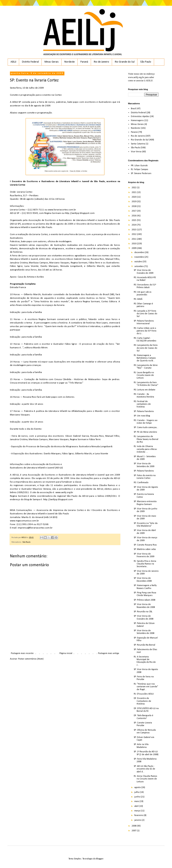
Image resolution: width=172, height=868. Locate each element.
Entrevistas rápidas (140, 116)
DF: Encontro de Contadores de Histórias (142, 701)
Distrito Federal (30, 62)
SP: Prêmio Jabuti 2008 (144, 600)
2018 (134, 206)
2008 (134, 826)
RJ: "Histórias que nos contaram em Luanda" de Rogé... (146, 687)
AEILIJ (13, 62)
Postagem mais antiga (109, 653)
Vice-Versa (136, 152)
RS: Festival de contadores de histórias (142, 404)
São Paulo (146, 62)
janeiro (138, 820)
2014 (134, 225)
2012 (134, 234)
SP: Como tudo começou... (146, 427)
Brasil (133, 109)
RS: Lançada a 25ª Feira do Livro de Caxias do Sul (145, 314)
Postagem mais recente (22, 653)
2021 (134, 192)
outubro (138, 262)
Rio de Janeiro (101, 62)
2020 (134, 197)
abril (137, 806)
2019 (134, 202)
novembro (139, 257)
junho (138, 797)
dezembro (140, 252)
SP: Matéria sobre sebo (145, 549)
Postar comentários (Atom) (31, 659)
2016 (134, 216)
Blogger (100, 859)
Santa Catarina (138, 144)
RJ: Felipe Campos (140, 169)
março (138, 811)
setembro (139, 266)
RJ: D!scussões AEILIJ (144, 694)
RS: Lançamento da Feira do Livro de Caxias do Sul (146, 348)
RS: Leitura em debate (145, 390)
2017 (134, 211)
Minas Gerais (52, 62)
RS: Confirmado (141, 483)
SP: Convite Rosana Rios (145, 545)
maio (137, 801)
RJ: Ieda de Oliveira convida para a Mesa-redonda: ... (146, 449)
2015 (134, 220)
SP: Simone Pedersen (141, 173)
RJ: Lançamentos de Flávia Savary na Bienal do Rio (146, 439)
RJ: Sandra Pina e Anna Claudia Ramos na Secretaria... (145, 564)
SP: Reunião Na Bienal (144, 645)
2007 (134, 831)
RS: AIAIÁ (138, 299)
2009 (134, 248)
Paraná (84, 62)
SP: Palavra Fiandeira (144, 411)
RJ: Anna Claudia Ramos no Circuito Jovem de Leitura (145, 779)
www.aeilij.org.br (136, 77)
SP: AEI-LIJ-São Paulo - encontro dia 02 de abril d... (144, 769)
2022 (134, 188)
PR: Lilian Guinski (139, 166)
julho (137, 792)
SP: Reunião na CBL (143, 612)
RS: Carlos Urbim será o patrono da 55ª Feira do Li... (145, 331)
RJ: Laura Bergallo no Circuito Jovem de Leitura (144, 375)
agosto (138, 787)
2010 (134, 244)
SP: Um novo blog (142, 416)
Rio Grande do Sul (125, 62)
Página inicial (66, 653)
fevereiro (139, 815)
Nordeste (70, 62)
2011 (134, 239)
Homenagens (137, 121)
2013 (134, 230)
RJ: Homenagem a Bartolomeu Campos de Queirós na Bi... (145, 358)
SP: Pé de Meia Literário (145, 432)
